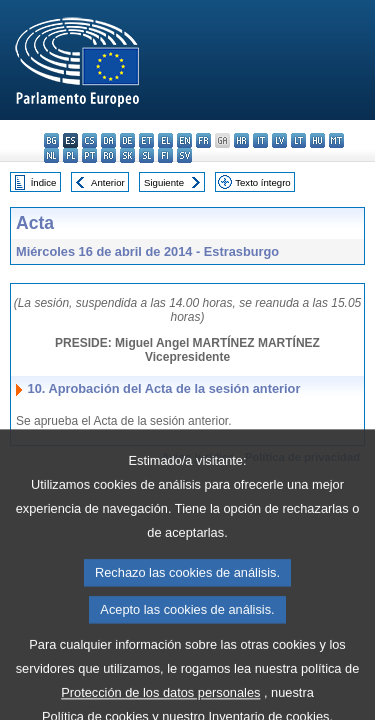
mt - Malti (336, 140)
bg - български (51, 140)
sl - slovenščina (146, 155)
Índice (44, 182)
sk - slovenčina (127, 155)
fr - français (203, 140)
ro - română (108, 155)
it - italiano (260, 140)
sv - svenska (184, 155)
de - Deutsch (127, 140)
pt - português (89, 155)
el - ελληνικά (165, 140)
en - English (184, 140)
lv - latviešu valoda (279, 140)
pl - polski (70, 155)
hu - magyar (317, 140)
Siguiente (164, 182)
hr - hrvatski (241, 140)
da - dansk (108, 140)
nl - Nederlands (51, 155)
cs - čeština (89, 140)
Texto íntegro (262, 182)
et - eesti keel (146, 140)
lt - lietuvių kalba (298, 140)
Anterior (108, 182)
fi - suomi (165, 155)
